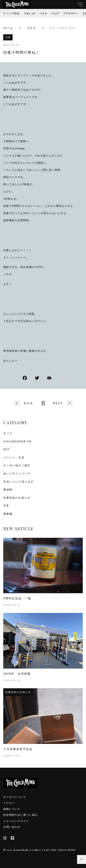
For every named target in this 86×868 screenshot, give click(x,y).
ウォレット (30, 13)
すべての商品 (11, 13)
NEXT (58, 403)
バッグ (55, 13)
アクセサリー (71, 13)
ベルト (44, 13)
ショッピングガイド (16, 821)
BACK (28, 403)
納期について (12, 809)
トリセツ (9, 803)
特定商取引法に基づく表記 (20, 815)
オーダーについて (15, 797)
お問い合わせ (12, 827)
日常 (8, 37)
